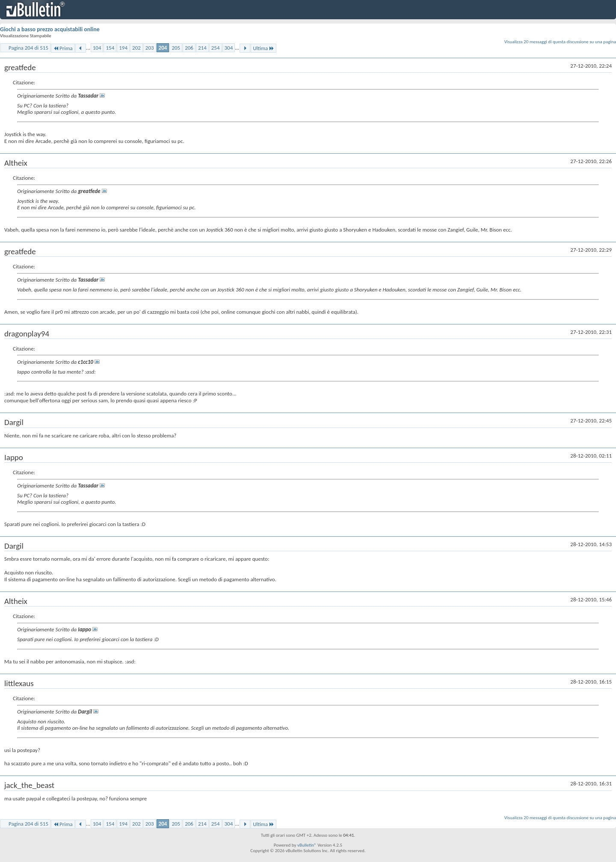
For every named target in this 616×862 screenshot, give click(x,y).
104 (97, 48)
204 (163, 48)
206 (189, 48)
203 (150, 48)
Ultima (264, 48)
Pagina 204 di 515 (28, 48)
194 (123, 48)
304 (229, 48)
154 (110, 48)
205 (176, 48)
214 (202, 48)
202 (136, 48)
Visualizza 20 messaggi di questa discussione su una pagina (560, 42)
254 (216, 48)
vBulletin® (307, 845)
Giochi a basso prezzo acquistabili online (50, 29)
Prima (63, 48)
